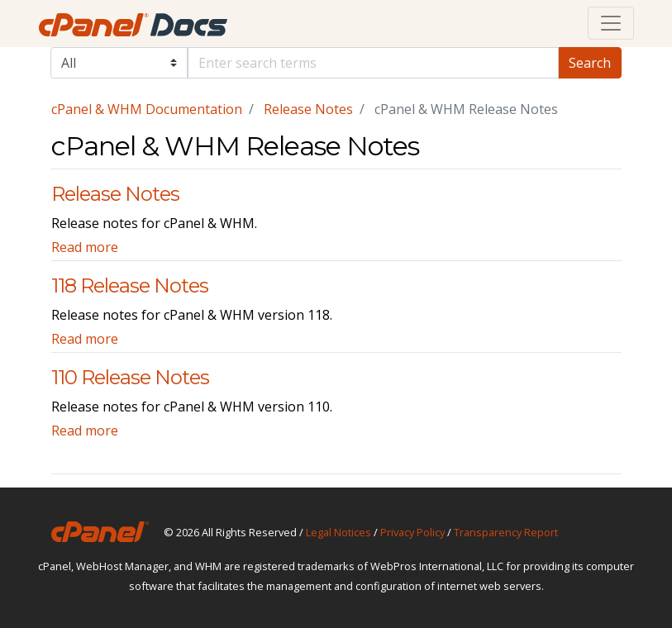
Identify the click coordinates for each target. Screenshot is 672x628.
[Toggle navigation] (611, 23)
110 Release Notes (130, 377)
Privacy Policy (412, 532)
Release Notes (308, 109)
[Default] (373, 63)
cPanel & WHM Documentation (147, 109)
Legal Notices (338, 532)
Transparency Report (506, 532)
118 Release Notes (130, 285)
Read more (85, 247)
